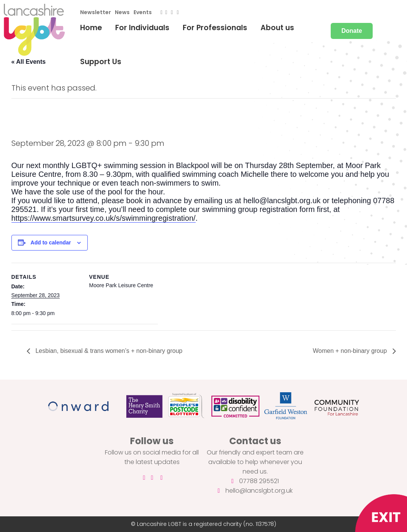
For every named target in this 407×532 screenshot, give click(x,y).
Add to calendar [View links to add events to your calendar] (51, 243)
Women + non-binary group (351, 351)
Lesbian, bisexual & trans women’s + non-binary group (108, 351)
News (122, 12)
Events (143, 12)
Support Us (101, 62)
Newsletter (96, 12)
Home (91, 28)
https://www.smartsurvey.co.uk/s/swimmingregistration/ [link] (104, 218)
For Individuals (142, 28)
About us (277, 28)
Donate (352, 31)
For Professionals (215, 28)
